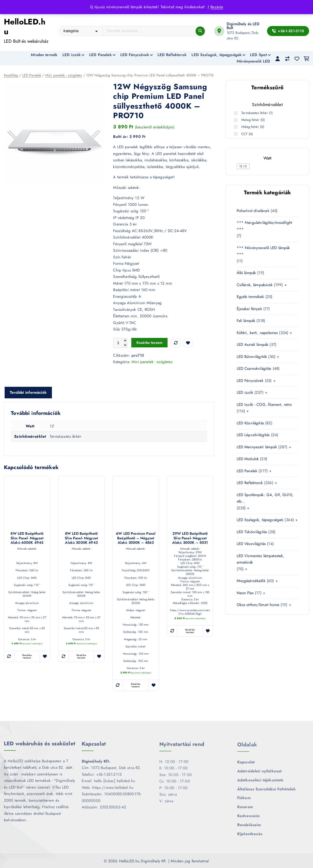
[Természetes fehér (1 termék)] (236, 113)
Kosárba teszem (150, 343)
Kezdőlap (11, 75)
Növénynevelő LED (253, 61)
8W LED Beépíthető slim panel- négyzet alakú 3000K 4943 (81, 539)
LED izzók (72, 55)
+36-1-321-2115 (288, 31)
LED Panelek (100, 55)
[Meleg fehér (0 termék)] (236, 120)
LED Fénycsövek (135, 55)
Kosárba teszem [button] (27, 657)
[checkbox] (243, 166)
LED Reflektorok (172, 55)
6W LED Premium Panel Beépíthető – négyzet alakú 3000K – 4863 (136, 539)
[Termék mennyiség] (120, 343)
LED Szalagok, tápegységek (217, 55)
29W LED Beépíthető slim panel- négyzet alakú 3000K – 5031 (190, 539)
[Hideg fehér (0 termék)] (236, 127)
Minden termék (44, 55)
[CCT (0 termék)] (236, 134)
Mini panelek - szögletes (64, 75)
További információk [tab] (28, 393)
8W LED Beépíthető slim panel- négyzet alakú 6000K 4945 (27, 539)
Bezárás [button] (217, 7)
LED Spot (258, 55)
